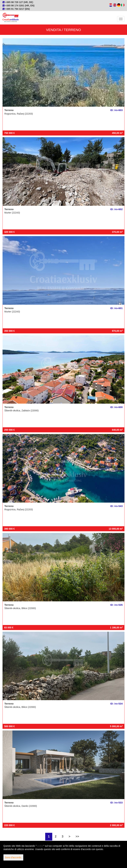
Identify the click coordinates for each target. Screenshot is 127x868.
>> (77, 836)
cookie (40, 846)
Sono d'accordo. (13, 857)
